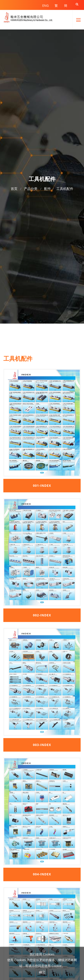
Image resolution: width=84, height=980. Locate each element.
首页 (14, 189)
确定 (42, 972)
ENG (46, 6)
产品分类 (31, 189)
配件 (47, 189)
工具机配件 (65, 189)
